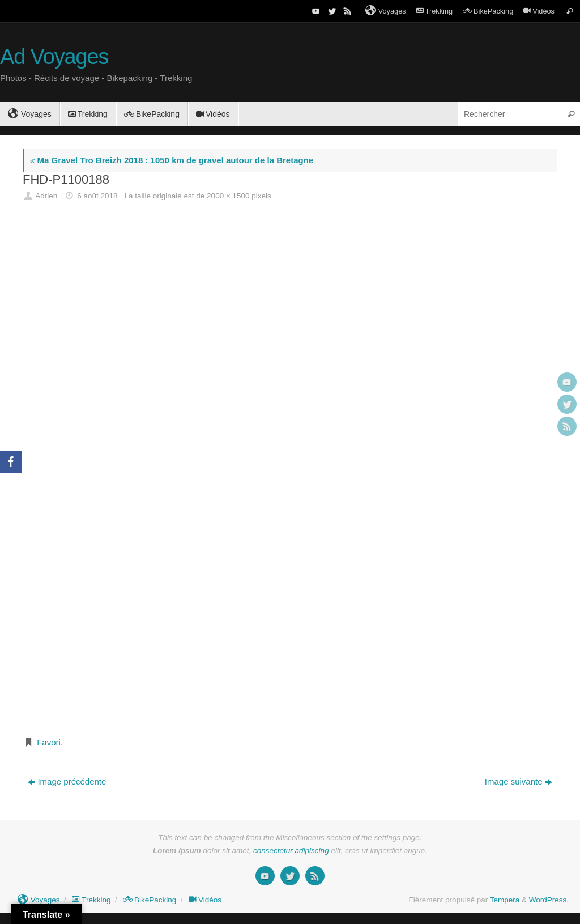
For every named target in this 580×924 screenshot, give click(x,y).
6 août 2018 (97, 196)
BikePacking (488, 11)
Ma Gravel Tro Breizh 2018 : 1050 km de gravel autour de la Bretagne (172, 160)
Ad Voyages (54, 57)
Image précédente (67, 781)
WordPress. (549, 900)
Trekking (434, 11)
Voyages (386, 11)
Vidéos (539, 11)
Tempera (505, 900)
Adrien (46, 196)
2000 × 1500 (228, 196)
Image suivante (519, 781)
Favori (49, 742)
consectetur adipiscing (291, 851)
